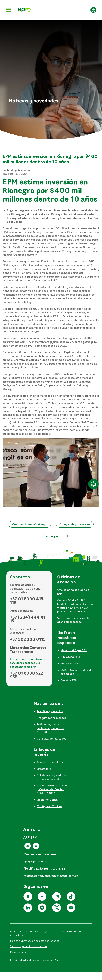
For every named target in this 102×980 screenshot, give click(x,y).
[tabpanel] (77, 600)
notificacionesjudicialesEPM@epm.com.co (51, 876)
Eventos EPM (69, 680)
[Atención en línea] (93, 484)
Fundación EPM (70, 663)
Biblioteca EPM (70, 657)
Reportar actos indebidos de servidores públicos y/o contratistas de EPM (28, 663)
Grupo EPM (44, 769)
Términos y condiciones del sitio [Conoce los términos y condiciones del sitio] (28, 946)
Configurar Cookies (50, 806)
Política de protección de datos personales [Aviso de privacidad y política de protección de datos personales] (35, 941)
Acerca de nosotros (50, 762)
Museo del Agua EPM (74, 650)
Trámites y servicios (50, 711)
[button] (30, 524)
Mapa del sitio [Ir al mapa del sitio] (18, 952)
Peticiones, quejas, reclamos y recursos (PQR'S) (50, 728)
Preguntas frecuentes (51, 718)
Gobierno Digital (48, 800)
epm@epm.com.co (36, 861)
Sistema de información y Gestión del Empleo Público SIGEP (53, 789)
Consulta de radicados (52, 738)
